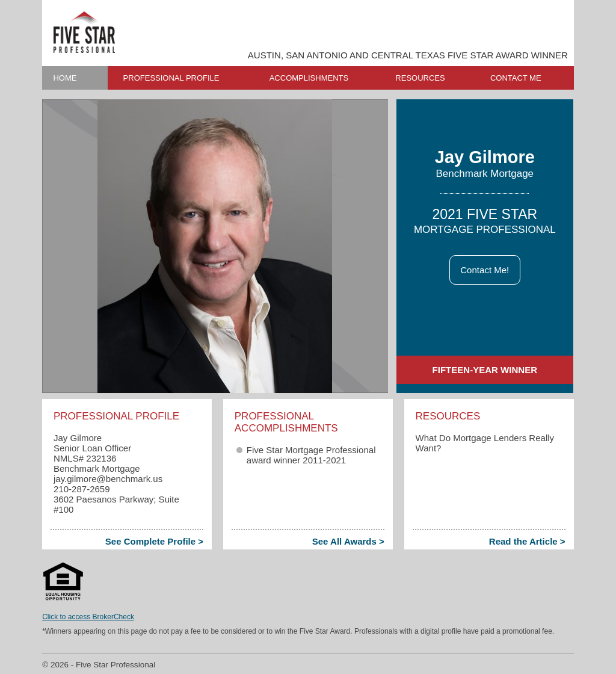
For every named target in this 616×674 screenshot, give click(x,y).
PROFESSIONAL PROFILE (171, 78)
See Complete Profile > (154, 541)
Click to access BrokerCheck (88, 617)
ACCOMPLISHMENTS (309, 78)
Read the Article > (527, 541)
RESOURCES (420, 78)
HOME (65, 78)
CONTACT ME (516, 78)
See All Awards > (348, 541)
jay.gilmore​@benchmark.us (108, 479)
